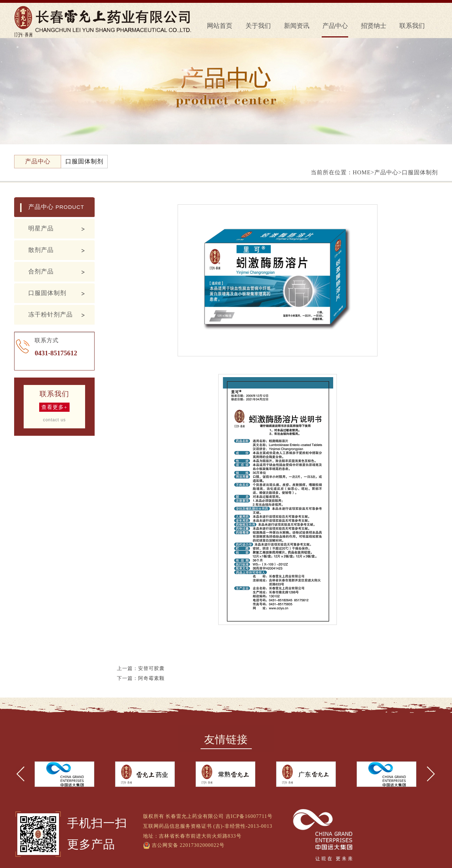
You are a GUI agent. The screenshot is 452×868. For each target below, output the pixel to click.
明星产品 (41, 228)
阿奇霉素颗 (151, 678)
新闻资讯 (297, 26)
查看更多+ (54, 407)
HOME (362, 172)
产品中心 (335, 26)
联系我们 (412, 26)
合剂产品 (41, 272)
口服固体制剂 (47, 293)
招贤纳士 (374, 26)
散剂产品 (41, 250)
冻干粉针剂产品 (50, 315)
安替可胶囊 (151, 668)
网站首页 (220, 26)
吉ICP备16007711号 (249, 816)
